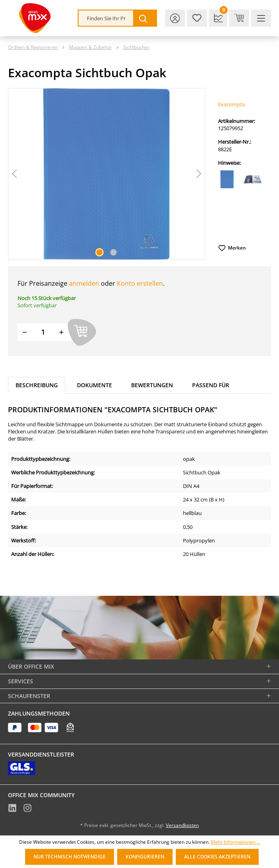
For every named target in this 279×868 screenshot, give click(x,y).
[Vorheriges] (14, 174)
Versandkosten (182, 825)
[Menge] (43, 332)
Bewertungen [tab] (152, 385)
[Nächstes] (199, 174)
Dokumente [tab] (94, 385)
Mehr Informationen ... (236, 842)
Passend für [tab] (211, 385)
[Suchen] (145, 18)
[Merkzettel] (197, 18)
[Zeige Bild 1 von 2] (100, 252)
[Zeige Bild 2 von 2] (114, 252)
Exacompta (231, 104)
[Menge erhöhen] (61, 332)
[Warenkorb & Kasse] (239, 18)
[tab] (37, 385)
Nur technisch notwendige (70, 857)
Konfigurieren (145, 857)
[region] (107, 174)
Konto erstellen (140, 283)
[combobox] (106, 18)
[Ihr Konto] (175, 18)
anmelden (84, 283)
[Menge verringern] (25, 332)
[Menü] (261, 18)
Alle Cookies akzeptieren (217, 857)
